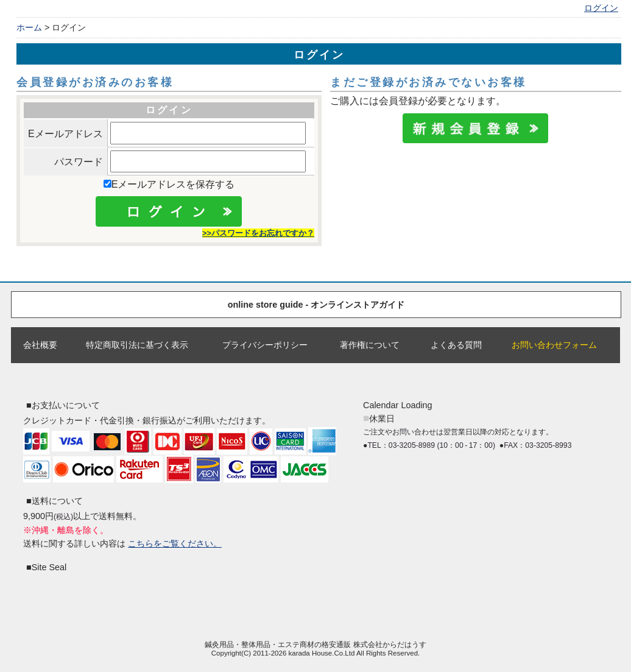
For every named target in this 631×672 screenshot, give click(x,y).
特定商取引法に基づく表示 (137, 345)
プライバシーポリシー (265, 345)
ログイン (601, 8)
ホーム (29, 27)
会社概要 (40, 345)
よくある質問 (456, 345)
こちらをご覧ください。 (175, 543)
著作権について (370, 345)
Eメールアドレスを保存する (169, 184)
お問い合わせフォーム (554, 345)
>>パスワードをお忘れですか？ (258, 233)
